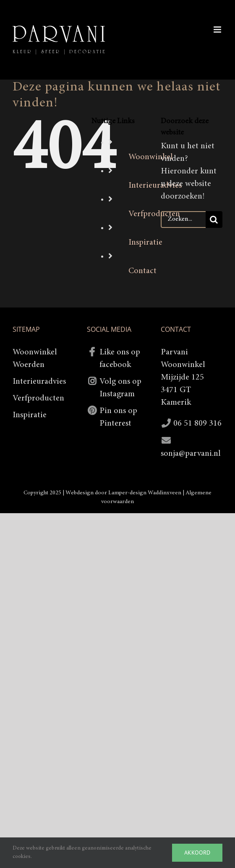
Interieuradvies (39, 382)
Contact (142, 271)
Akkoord (197, 852)
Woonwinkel (151, 157)
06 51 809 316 (197, 424)
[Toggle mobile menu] (218, 30)
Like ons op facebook (120, 359)
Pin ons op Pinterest (118, 417)
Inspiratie (145, 243)
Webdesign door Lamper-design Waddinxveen (123, 493)
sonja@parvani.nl (191, 454)
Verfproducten (38, 398)
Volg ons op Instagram (120, 388)
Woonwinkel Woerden (35, 359)
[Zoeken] (214, 220)
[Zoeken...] (183, 220)
